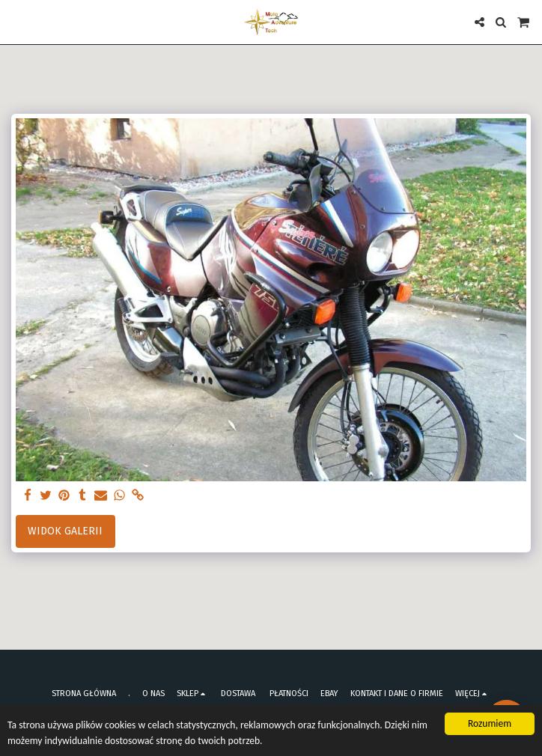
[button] (16, 22)
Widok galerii (65, 531)
